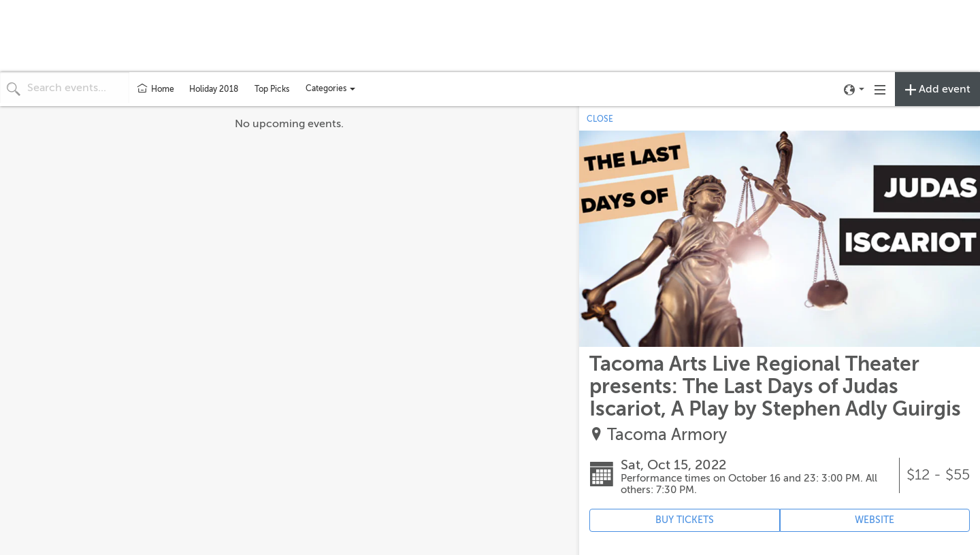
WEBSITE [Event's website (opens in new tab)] (875, 520)
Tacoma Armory (667, 435)
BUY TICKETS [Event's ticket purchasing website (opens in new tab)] (685, 520)
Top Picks (272, 89)
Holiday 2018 (214, 89)
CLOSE (600, 119)
